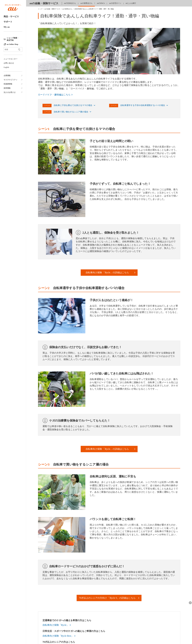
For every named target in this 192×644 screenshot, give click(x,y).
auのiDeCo (101, 3)
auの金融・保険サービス (44, 3)
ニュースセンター (10, 59)
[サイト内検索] (13, 50)
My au (7, 27)
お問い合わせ (9, 63)
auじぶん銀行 (131, 3)
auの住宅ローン (115, 3)
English (6, 67)
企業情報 (7, 76)
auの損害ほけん (86, 3)
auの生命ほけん (70, 3)
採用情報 (7, 88)
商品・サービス (11, 17)
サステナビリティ (10, 80)
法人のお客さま (10, 92)
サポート (8, 22)
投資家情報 (8, 84)
